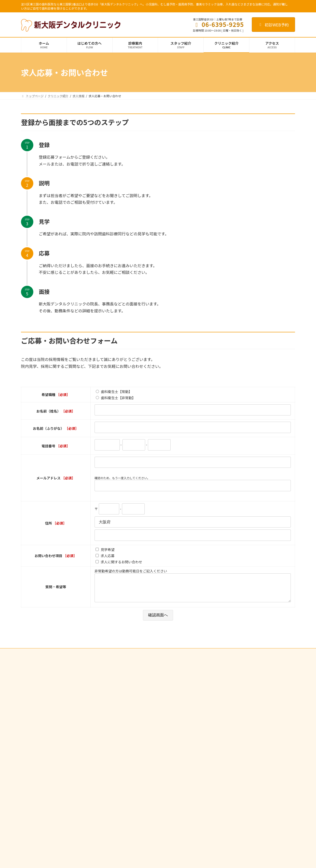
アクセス (217, 738)
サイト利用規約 (36, 658)
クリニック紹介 (222, 695)
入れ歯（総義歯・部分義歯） (137, 738)
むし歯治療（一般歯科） (134, 686)
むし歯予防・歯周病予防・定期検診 (141, 712)
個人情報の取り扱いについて (76, 658)
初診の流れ (219, 686)
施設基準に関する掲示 (226, 729)
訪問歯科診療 (127, 764)
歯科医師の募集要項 (225, 771)
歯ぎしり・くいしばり (133, 746)
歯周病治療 (125, 729)
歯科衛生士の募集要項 (226, 779)
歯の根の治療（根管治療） (136, 695)
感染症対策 (219, 712)
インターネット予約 (118, 658)
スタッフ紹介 (220, 704)
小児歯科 (124, 704)
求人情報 (217, 762)
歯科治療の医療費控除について (138, 772)
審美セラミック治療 (131, 755)
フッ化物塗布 (130, 721)
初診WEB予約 (273, 25)
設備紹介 (217, 721)
